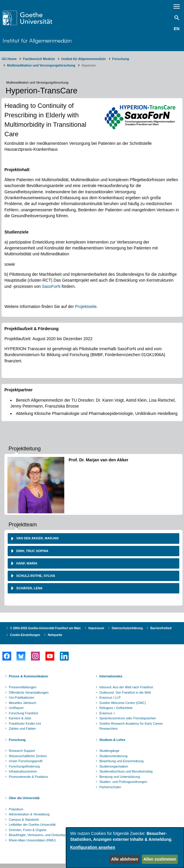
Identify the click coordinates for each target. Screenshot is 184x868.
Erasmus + (107, 713)
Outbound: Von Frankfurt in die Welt (125, 692)
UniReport (16, 708)
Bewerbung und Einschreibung (121, 761)
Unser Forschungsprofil (26, 761)
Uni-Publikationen (22, 697)
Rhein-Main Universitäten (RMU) (32, 840)
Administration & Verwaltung (29, 814)
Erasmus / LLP (110, 697)
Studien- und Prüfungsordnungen (123, 782)
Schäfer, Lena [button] (29, 588)
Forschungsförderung (24, 766)
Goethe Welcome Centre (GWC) (123, 703)
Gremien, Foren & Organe (28, 830)
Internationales (111, 676)
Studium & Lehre (112, 740)
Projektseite (86, 306)
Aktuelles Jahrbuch (23, 703)
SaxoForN (51, 286)
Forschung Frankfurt (23, 713)
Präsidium (16, 809)
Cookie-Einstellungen (25, 635)
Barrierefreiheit (161, 628)
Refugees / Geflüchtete (116, 708)
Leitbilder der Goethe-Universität (32, 825)
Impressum (96, 628)
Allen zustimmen (160, 859)
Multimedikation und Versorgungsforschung (41, 65)
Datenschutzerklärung (127, 628)
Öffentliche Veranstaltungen (29, 692)
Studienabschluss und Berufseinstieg (126, 771)
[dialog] (125, 848)
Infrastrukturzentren (23, 771)
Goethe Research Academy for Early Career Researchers (131, 726)
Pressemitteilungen (23, 687)
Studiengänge (109, 751)
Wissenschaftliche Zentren (28, 756)
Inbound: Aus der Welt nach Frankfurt (126, 687)
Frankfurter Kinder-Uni (25, 723)
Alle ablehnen (125, 859)
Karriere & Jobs (20, 718)
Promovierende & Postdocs (28, 777)
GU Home (9, 59)
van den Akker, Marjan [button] (37, 538)
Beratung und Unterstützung (120, 777)
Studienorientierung (113, 756)
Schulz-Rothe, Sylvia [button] (35, 576)
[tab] (93, 538)
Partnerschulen (110, 787)
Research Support (22, 751)
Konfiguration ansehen (93, 847)
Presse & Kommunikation (28, 676)
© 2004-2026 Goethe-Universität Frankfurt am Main (45, 628)
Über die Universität (24, 798)
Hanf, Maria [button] (26, 563)
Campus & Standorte (24, 820)
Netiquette (55, 635)
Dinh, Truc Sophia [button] (32, 551)
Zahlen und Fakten (22, 729)
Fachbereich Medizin (39, 59)
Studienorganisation (114, 766)
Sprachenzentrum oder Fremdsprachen (128, 718)
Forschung (121, 59)
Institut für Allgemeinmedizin (37, 40)
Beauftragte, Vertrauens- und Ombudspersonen (43, 835)
